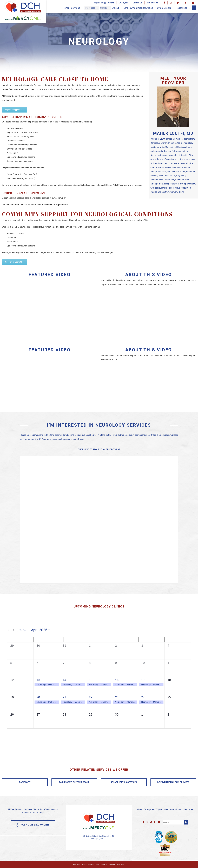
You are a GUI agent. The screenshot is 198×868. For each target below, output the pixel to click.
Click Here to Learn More (14, 262)
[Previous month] (9, 630)
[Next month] (14, 630)
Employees (123, 3)
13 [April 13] (38, 680)
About (117, 8)
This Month (23, 630)
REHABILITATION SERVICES (124, 782)
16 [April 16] (117, 680)
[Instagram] (171, 3)
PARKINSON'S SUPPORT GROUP (74, 782)
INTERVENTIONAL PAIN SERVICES (173, 782)
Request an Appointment (104, 3)
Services (77, 8)
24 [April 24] (143, 697)
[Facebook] (164, 3)
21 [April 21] (64, 697)
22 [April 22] (91, 697)
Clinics (105, 8)
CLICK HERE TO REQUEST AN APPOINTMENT (99, 449)
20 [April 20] (38, 697)
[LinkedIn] (178, 3)
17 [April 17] (143, 680)
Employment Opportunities (138, 8)
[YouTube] (193, 3)
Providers (92, 8)
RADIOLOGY (25, 782)
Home (66, 8)
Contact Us (137, 3)
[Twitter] (186, 3)
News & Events (164, 8)
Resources (183, 8)
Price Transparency (49, 809)
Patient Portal (153, 3)
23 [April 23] (117, 697)
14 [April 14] (64, 680)
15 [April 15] (91, 680)
